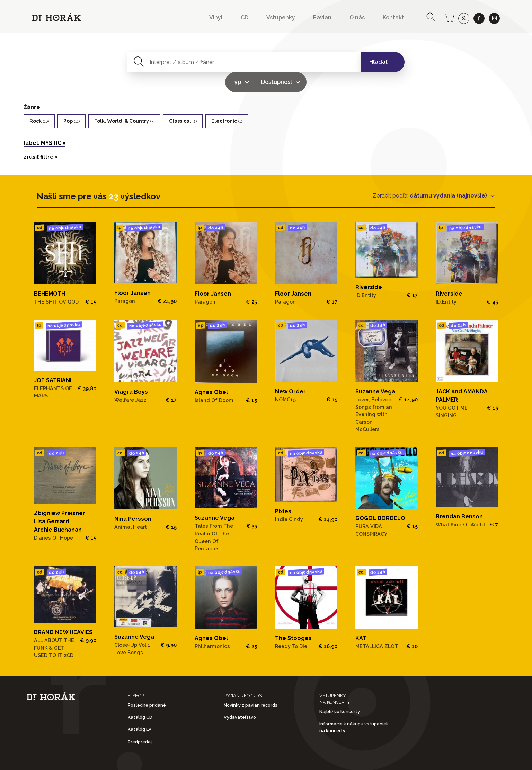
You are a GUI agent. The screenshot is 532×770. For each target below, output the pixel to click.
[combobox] (204, 62)
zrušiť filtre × (41, 137)
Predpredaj (140, 722)
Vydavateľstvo (240, 697)
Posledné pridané (147, 685)
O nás (357, 17)
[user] (464, 18)
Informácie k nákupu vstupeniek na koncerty (354, 707)
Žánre (32, 87)
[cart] (449, 17)
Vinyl (216, 17)
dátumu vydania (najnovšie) (449, 176)
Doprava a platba (358, 759)
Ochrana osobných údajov (271, 759)
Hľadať (378, 62)
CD (245, 17)
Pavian (322, 17)
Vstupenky (281, 17)
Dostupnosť (332, 62)
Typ (291, 62)
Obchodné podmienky (179, 759)
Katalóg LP (140, 710)
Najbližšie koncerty (340, 692)
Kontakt (393, 17)
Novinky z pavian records (251, 685)
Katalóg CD (140, 697)
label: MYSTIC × (45, 123)
